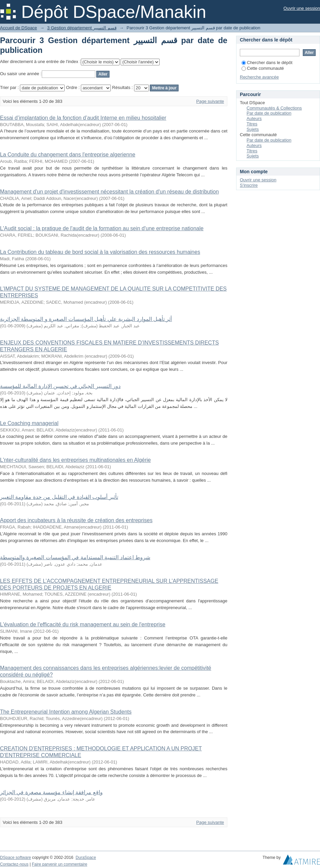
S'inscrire (249, 185)
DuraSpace (86, 858)
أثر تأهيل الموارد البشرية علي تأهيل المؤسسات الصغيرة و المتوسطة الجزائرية (86, 319)
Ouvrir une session (302, 8)
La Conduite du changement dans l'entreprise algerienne (68, 155)
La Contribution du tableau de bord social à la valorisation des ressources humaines (100, 252)
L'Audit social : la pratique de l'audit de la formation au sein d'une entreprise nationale (102, 228)
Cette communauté (263, 68)
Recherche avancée (259, 77)
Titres (252, 124)
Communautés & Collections (274, 108)
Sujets (253, 129)
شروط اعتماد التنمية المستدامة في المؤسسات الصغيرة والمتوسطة (75, 557)
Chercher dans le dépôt (267, 63)
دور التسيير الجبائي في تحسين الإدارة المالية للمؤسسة (60, 386)
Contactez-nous (14, 864)
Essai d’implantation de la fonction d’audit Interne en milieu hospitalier (83, 118)
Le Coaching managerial (29, 423)
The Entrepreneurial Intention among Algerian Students (66, 712)
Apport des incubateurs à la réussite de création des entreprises (76, 520)
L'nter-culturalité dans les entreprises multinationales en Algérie (75, 460)
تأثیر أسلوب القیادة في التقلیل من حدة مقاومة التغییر (59, 497)
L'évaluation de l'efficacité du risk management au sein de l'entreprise (83, 624)
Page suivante (210, 101)
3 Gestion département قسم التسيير (82, 28)
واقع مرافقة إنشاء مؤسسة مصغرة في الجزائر (51, 792)
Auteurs (254, 118)
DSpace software (15, 858)
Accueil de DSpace (19, 28)
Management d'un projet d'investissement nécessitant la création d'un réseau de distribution (109, 192)
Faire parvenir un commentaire (59, 864)
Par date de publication (269, 113)
